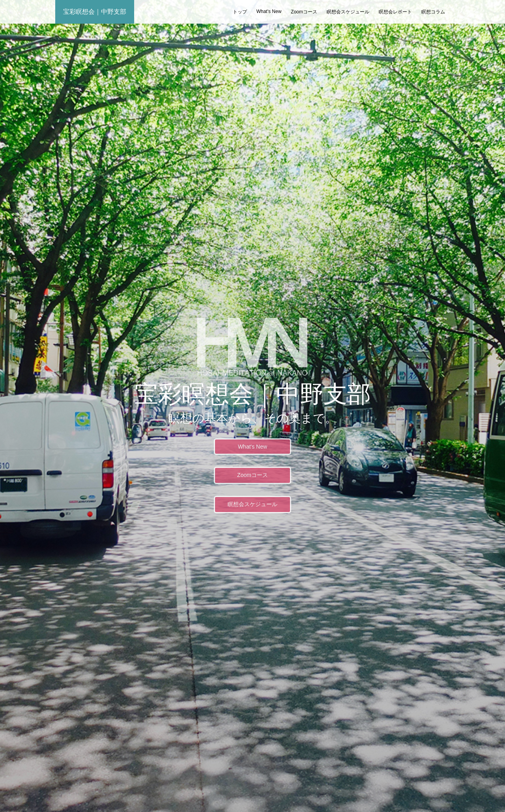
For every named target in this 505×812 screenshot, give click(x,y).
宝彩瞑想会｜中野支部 (95, 12)
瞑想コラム (433, 12)
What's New (269, 11)
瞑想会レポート (395, 12)
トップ (240, 12)
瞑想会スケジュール (348, 12)
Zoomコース (304, 12)
